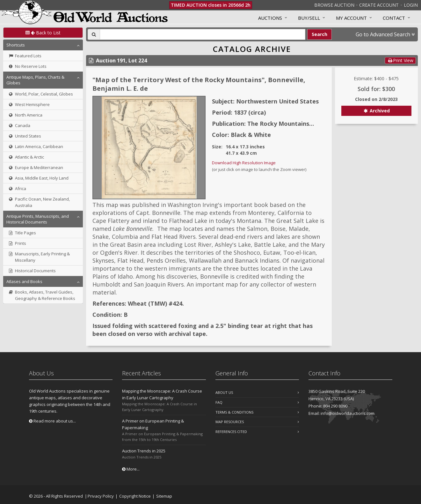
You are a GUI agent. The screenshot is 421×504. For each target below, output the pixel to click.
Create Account (379, 5)
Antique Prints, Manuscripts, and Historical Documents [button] (38, 219)
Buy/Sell (309, 18)
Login (411, 5)
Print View (400, 60)
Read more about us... (52, 421)
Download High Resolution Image (244, 163)
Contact (394, 18)
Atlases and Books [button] (24, 281)
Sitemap (164, 496)
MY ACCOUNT (351, 18)
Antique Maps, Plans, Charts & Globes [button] (35, 80)
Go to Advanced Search (385, 34)
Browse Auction (334, 5)
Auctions (270, 18)
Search (319, 34)
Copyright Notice (135, 496)
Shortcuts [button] (16, 45)
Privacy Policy (101, 496)
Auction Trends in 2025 (144, 451)
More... (131, 469)
